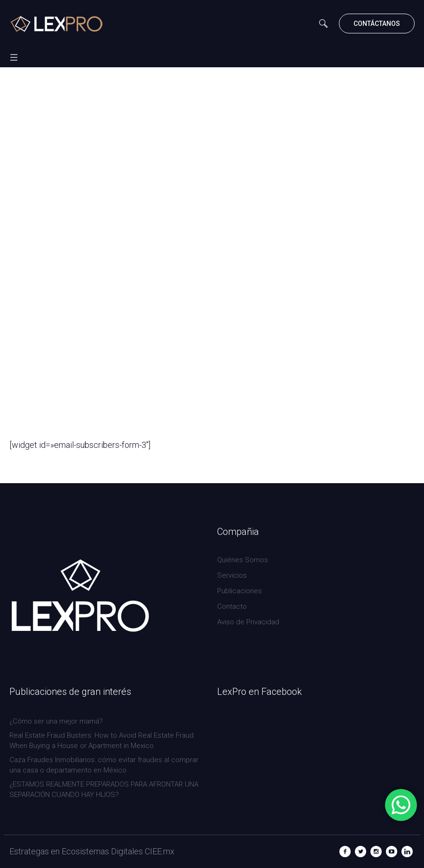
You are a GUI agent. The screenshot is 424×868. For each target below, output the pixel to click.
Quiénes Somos (243, 560)
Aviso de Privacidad (248, 622)
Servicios (232, 575)
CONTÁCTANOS (377, 24)
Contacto (232, 606)
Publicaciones (239, 591)
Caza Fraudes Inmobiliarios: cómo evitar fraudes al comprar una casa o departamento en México (104, 765)
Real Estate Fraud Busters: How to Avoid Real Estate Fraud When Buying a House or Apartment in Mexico (102, 741)
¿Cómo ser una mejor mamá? (56, 721)
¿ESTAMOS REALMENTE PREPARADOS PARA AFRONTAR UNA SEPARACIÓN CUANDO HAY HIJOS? (104, 789)
